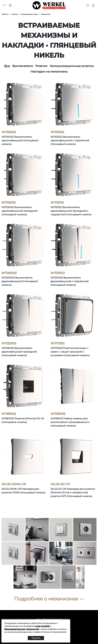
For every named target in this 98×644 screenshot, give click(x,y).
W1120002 (9, 273)
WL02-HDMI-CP (14, 484)
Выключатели (23, 66)
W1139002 (58, 414)
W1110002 (9, 132)
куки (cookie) (42, 626)
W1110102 (57, 132)
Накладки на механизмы (49, 71)
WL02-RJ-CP (60, 484)
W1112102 (57, 203)
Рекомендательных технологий (21, 629)
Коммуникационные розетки (72, 66)
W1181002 (9, 414)
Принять (36, 638)
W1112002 (9, 203)
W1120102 (58, 273)
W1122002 (9, 343)
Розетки (41, 66)
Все (7, 66)
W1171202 (57, 343)
